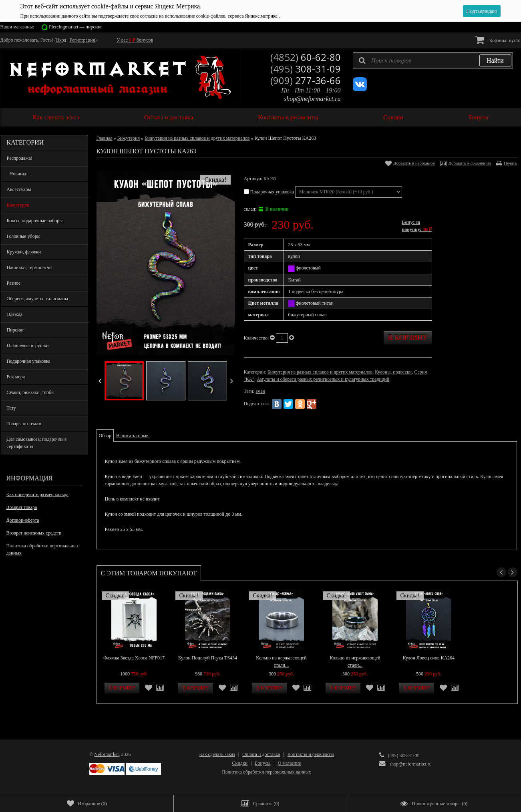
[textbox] (433, 60)
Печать (510, 163)
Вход (61, 40)
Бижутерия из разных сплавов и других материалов (197, 138)
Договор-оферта (23, 520)
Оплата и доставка (169, 117)
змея (260, 391)
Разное (14, 283)
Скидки (393, 117)
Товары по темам (24, 424)
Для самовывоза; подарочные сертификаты (37, 443)
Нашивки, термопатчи (29, 267)
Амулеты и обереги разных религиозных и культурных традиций (323, 379)
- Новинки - (19, 174)
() (87, 804)
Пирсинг (16, 330)
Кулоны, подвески (393, 372)
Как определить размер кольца (37, 494)
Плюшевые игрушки (28, 346)
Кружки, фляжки (24, 252)
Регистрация (82, 40)
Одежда (15, 314)
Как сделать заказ (56, 117)
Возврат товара (22, 507)
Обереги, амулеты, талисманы (38, 299)
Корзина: (498, 40)
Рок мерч (16, 377)
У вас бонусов (135, 40)
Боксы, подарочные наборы (35, 221)
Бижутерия (18, 205)
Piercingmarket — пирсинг (75, 27)
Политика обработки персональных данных (43, 549)
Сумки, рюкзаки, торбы (31, 392)
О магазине (290, 763)
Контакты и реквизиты (288, 117)
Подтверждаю (482, 11)
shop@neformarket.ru (312, 99)
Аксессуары (19, 189)
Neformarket (106, 754)
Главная (105, 138)
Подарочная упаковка (29, 361)
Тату (11, 408)
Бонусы (478, 117)
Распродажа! (20, 158)
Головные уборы (24, 236)
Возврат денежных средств (34, 533)
